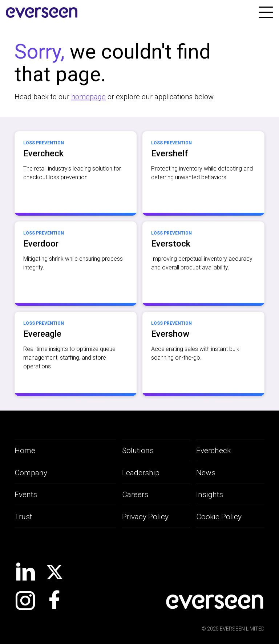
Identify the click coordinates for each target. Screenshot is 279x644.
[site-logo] (42, 13)
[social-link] (25, 572)
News (206, 473)
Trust (23, 517)
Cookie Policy (219, 517)
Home (25, 451)
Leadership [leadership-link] (141, 473)
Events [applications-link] (26, 495)
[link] (266, 12)
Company (31, 473)
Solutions (138, 451)
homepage (88, 97)
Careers (135, 495)
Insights (210, 495)
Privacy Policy (145, 517)
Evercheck (213, 451)
